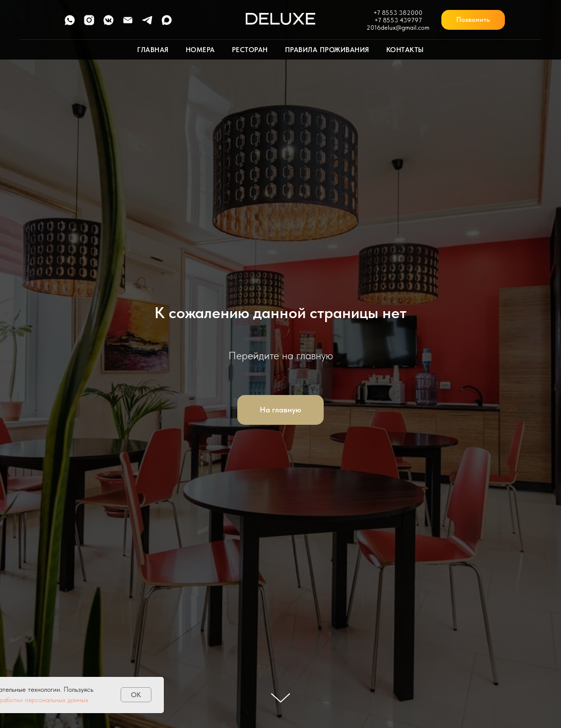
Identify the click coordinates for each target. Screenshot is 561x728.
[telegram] (147, 24)
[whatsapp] (70, 24)
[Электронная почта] (128, 24)
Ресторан (250, 50)
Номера (200, 50)
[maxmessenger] (167, 24)
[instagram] (89, 24)
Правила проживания (327, 50)
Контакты (405, 50)
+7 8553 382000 (398, 13)
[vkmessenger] (108, 24)
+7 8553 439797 (398, 20)
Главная (153, 50)
